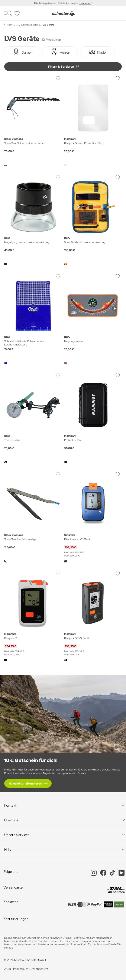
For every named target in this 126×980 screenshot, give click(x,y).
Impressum (21, 969)
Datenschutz (39, 969)
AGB (8, 969)
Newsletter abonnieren (25, 783)
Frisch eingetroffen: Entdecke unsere (56, 3)
